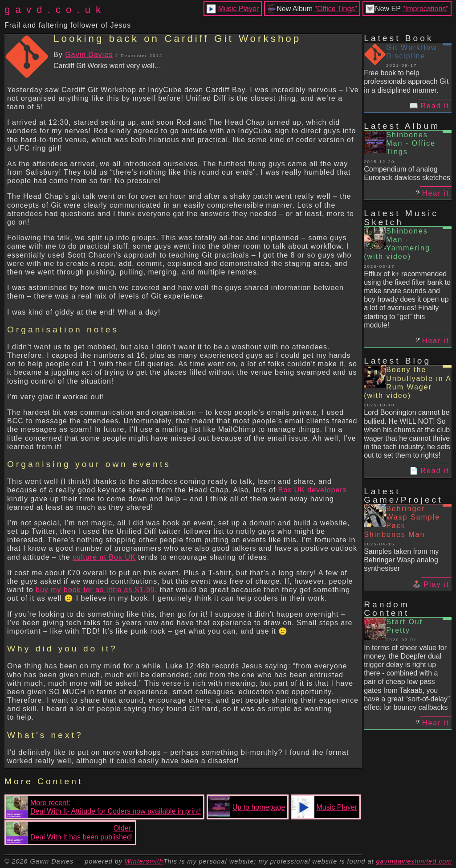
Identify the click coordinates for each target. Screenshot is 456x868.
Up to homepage (246, 807)
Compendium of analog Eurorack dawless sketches (407, 173)
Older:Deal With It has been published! (69, 833)
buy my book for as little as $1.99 (95, 590)
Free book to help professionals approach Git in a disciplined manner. (406, 81)
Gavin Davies (89, 55)
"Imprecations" (425, 9)
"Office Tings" (336, 9)
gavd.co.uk (55, 10)
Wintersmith (144, 861)
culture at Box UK (104, 557)
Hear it (436, 193)
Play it (436, 584)
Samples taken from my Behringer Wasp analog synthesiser (401, 560)
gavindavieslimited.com (414, 861)
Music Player (239, 9)
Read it (435, 106)
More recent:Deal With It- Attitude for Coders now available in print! (103, 807)
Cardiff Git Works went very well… (107, 66)
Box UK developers (313, 490)
